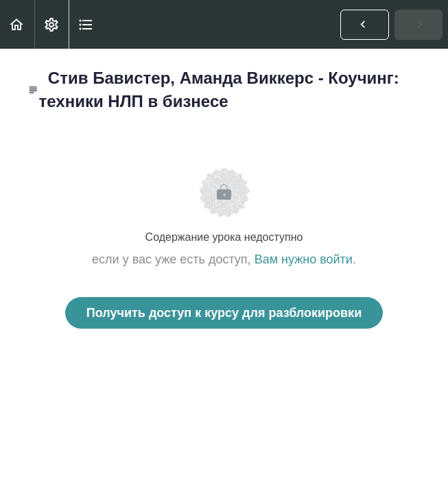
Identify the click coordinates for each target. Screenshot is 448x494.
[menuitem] (51, 24)
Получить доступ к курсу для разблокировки (224, 313)
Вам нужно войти (304, 259)
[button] (17, 24)
